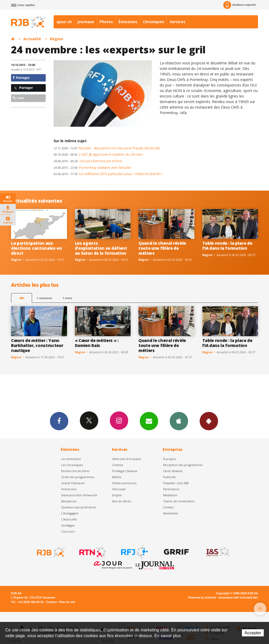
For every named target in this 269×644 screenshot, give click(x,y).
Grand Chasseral (73, 483)
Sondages (68, 525)
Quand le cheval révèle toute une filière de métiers (162, 248)
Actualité (32, 39)
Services (178, 22)
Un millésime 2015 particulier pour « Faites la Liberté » (108, 174)
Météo (117, 477)
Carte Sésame (173, 471)
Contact (169, 507)
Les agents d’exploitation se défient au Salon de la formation (101, 248)
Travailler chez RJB (176, 483)
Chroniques (154, 22)
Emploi (117, 495)
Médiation (170, 495)
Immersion (69, 489)
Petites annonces (124, 483)
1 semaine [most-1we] (44, 298)
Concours (68, 531)
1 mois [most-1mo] (67, 298)
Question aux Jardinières (79, 507)
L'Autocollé (69, 519)
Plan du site (67, 602)
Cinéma (118, 465)
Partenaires (171, 489)
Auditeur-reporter (240, 5)
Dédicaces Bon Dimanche (79, 495)
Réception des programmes (183, 465)
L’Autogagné (70, 513)
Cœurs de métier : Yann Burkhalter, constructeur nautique (37, 345)
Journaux (86, 22)
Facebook (59, 421)
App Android (209, 421)
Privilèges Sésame (125, 471)
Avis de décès (122, 501)
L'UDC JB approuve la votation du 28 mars (98, 154)
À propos (169, 459)
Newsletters (149, 421)
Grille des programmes (78, 477)
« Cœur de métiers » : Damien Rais (97, 343)
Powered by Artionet (202, 597)
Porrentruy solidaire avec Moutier (92, 168)
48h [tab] (22, 298)
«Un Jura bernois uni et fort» (88, 161)
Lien (18, 98)
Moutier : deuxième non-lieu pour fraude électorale (107, 148)
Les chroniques (72, 465)
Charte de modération (179, 501)
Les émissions (71, 459)
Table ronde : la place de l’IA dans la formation (227, 246)
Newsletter (171, 513)
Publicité (169, 477)
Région (56, 39)
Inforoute (119, 489)
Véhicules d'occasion (127, 459)
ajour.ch (64, 22)
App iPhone (179, 421)
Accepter (253, 633)
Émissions (128, 22)
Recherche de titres (75, 471)
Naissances (69, 501)
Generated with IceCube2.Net (238, 597)
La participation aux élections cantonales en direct (37, 248)
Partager (21, 78)
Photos (106, 22)
